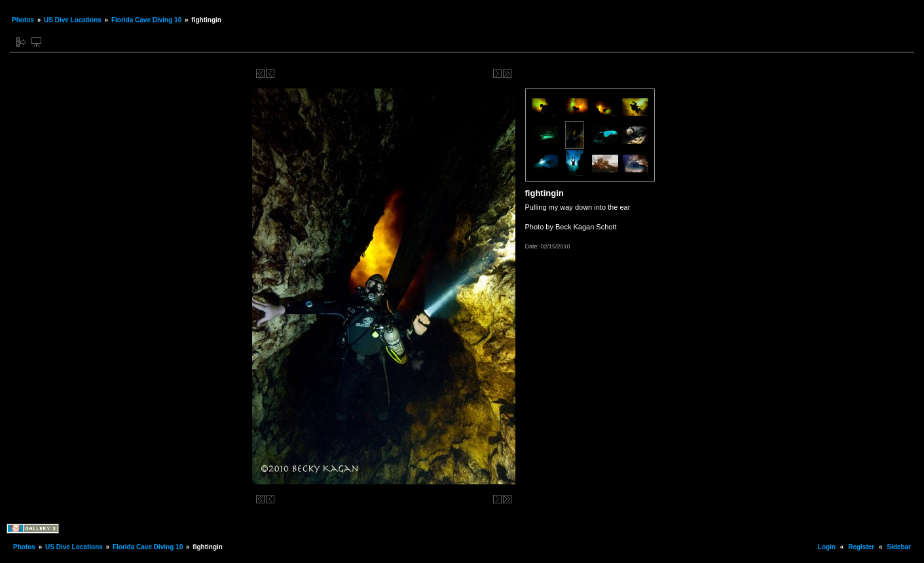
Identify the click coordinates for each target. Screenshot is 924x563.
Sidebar (899, 547)
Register (861, 547)
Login (827, 547)
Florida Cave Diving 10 (146, 20)
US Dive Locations (73, 20)
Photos (23, 20)
